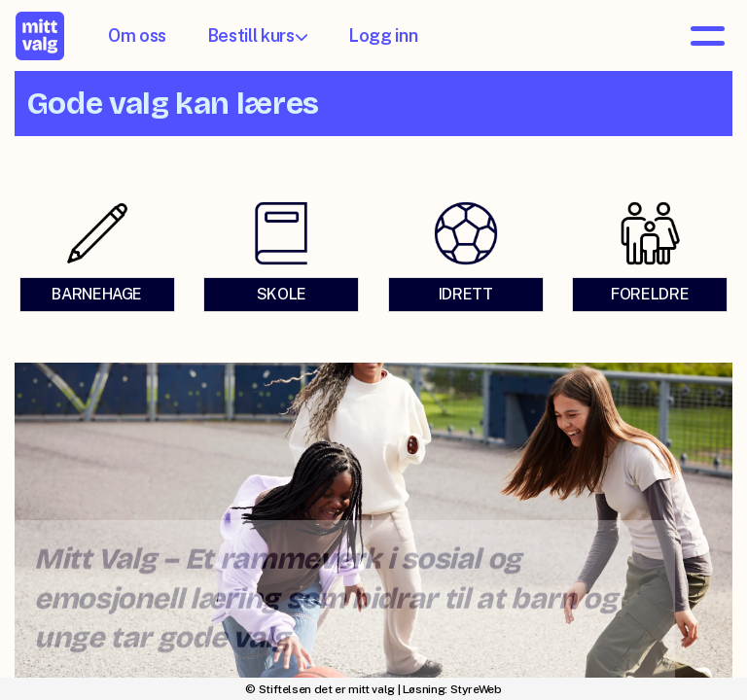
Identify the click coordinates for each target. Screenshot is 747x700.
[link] (97, 260)
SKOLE (282, 298)
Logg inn (383, 35)
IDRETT (465, 298)
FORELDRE (650, 298)
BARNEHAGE (97, 298)
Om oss (137, 35)
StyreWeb (476, 689)
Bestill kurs (257, 35)
